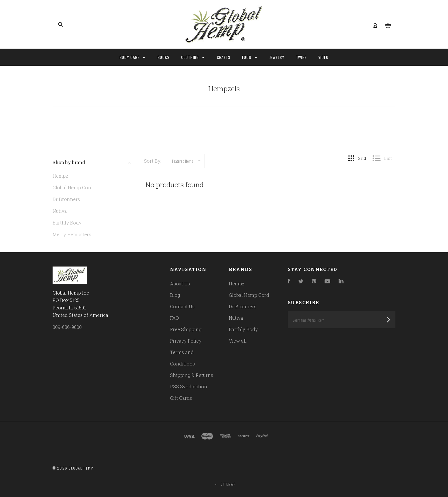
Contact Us (182, 306)
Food (250, 57)
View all (238, 341)
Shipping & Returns (192, 375)
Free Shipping (186, 329)
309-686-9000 (67, 327)
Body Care (132, 57)
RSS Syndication (189, 386)
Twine (301, 57)
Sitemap (228, 484)
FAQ (174, 318)
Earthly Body (67, 223)
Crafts (224, 57)
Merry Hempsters (72, 234)
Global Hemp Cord (73, 187)
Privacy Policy (186, 341)
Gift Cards (181, 398)
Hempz (60, 176)
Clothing (193, 57)
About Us (180, 284)
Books (164, 57)
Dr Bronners (66, 199)
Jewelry (277, 57)
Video (324, 57)
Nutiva (60, 211)
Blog (175, 295)
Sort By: (153, 161)
